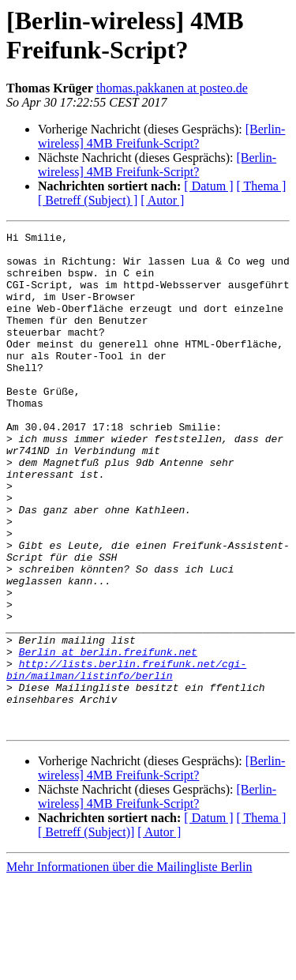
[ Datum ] (208, 186)
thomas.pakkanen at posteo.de (172, 88)
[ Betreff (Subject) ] (88, 200)
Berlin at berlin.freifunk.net (108, 737)
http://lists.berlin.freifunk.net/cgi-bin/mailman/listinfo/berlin (126, 758)
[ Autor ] (162, 200)
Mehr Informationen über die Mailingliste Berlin (129, 966)
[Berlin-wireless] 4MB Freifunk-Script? (161, 136)
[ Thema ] (262, 186)
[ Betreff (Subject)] (86, 931)
